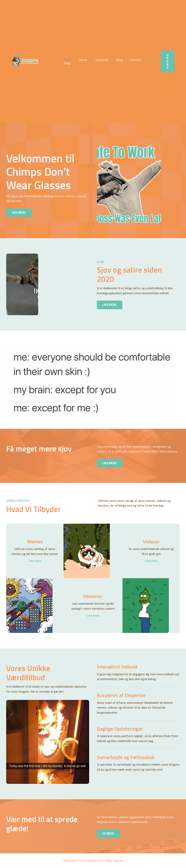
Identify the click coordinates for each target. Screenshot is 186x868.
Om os (81, 60)
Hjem (67, 60)
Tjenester (99, 60)
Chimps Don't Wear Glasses (44, 61)
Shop (67, 63)
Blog (115, 60)
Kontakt (131, 60)
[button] (155, 61)
